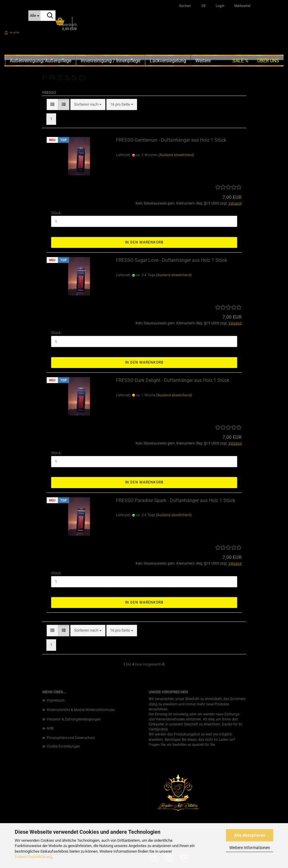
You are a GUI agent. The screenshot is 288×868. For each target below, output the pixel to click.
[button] (203, 6)
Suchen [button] (185, 6)
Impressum (56, 700)
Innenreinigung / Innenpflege (110, 61)
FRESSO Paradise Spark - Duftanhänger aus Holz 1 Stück (176, 500)
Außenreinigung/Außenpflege (40, 61)
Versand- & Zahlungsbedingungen (74, 719)
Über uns (268, 61)
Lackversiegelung (168, 61)
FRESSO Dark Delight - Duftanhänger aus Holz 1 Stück (173, 380)
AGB (50, 728)
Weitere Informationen (250, 848)
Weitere (203, 61)
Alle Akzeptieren (250, 835)
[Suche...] (34, 16)
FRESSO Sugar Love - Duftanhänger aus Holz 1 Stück (172, 260)
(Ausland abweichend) (176, 155)
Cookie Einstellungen (63, 746)
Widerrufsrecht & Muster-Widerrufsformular (81, 710)
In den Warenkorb (144, 242)
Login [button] (220, 6)
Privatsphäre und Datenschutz (71, 738)
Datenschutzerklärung (33, 857)
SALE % (240, 61)
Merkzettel (242, 6)
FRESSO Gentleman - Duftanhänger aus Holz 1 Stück (171, 140)
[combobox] (88, 105)
